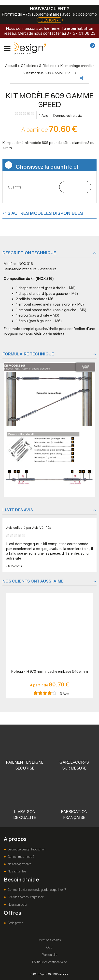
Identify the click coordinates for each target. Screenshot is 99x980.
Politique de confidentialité (49, 962)
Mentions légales (50, 940)
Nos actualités (16, 871)
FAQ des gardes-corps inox (25, 897)
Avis (44, 116)
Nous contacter (17, 905)
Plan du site (49, 955)
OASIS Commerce (58, 974)
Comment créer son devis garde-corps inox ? (36, 890)
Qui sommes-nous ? (21, 857)
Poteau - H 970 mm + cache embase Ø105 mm (50, 671)
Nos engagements (19, 864)
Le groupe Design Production (26, 849)
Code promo (15, 923)
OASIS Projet (38, 974)
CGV (49, 947)
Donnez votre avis (68, 116)
